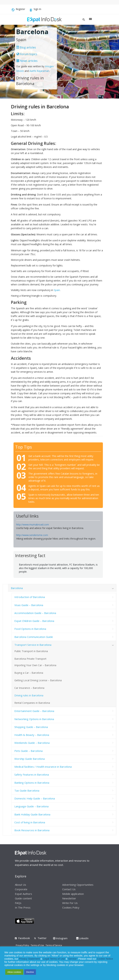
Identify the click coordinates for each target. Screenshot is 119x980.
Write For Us (70, 903)
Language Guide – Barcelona (31, 806)
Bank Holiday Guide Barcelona (32, 814)
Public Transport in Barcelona (31, 651)
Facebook (24, 938)
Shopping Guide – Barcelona (31, 727)
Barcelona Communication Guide (34, 637)
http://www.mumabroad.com (33, 525)
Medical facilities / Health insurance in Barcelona (43, 767)
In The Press (23, 907)
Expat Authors (23, 894)
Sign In (35, 10)
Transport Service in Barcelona (33, 645)
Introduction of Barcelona (30, 597)
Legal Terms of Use (54, 959)
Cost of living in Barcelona (30, 822)
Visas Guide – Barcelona (29, 605)
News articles (27, 61)
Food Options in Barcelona (30, 629)
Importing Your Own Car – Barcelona (35, 665)
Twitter (42, 938)
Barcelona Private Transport (30, 659)
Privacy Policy (22, 945)
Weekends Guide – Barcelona (32, 743)
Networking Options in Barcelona (34, 719)
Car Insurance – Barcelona (29, 688)
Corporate (21, 889)
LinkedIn (82, 938)
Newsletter (69, 898)
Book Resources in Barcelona (32, 830)
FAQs (18, 903)
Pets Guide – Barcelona (28, 751)
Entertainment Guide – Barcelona (34, 711)
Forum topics (27, 54)
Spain (57, 290)
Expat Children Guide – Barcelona (34, 621)
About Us (21, 885)
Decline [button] (30, 972)
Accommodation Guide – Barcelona (35, 613)
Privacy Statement (29, 959)
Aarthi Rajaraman (39, 71)
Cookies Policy (71, 907)
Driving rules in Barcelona (29, 695)
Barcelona (17, 588)
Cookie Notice (105, 959)
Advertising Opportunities (78, 885)
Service (72, 959)
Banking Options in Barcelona (32, 783)
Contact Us (69, 889)
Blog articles (26, 47)
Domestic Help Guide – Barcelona (35, 798)
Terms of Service (54, 945)
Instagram (60, 938)
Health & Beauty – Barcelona (32, 735)
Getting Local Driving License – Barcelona (38, 680)
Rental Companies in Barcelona (32, 703)
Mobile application (73, 894)
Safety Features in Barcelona (32, 775)
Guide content (23, 898)
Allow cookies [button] (14, 972)
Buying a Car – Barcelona (29, 673)
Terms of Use (37, 945)
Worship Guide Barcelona (30, 759)
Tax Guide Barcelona (27, 790)
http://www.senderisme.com (32, 535)
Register (18, 10)
